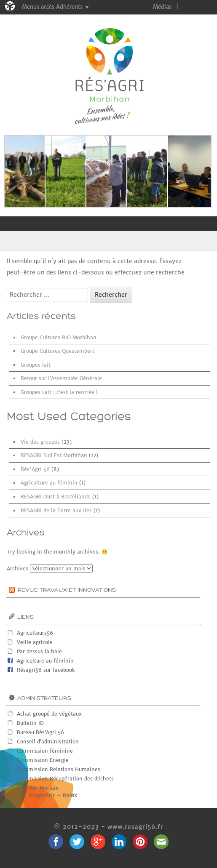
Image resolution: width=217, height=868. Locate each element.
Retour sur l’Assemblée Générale (61, 378)
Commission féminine (45, 751)
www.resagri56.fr (135, 827)
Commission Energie (43, 760)
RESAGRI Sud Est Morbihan (54, 455)
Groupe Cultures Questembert (58, 351)
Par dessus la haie (39, 651)
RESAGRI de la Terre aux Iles (56, 510)
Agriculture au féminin (49, 483)
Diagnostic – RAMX (53, 795)
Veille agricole (35, 642)
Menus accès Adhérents (52, 7)
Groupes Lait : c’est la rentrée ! (59, 392)
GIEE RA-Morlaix (38, 788)
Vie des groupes (40, 442)
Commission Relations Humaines (59, 769)
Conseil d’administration (48, 742)
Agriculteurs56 (35, 633)
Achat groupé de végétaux (49, 714)
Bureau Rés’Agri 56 (40, 732)
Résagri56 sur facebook (46, 670)
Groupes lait (36, 365)
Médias (162, 7)
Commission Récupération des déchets (65, 779)
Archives (17, 568)
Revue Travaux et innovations (67, 590)
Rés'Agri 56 (35, 469)
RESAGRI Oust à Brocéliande (56, 497)
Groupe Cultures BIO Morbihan (59, 337)
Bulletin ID (30, 723)
